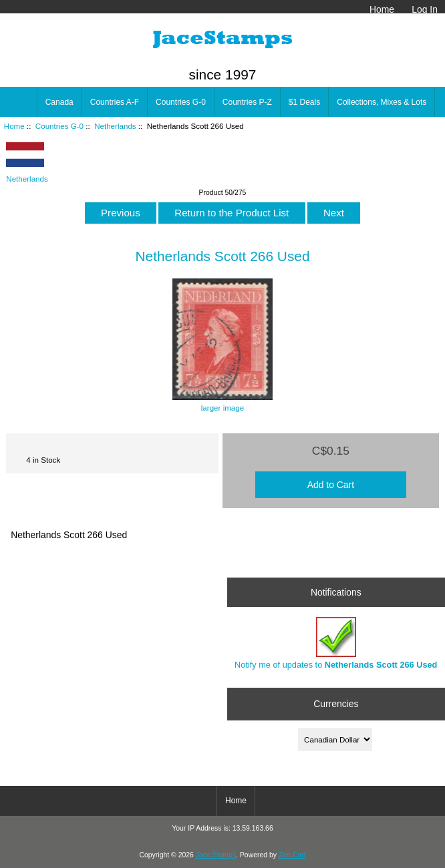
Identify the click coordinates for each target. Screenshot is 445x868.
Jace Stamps (216, 855)
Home (382, 9)
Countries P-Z (247, 102)
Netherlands (115, 126)
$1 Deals (304, 102)
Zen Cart (292, 855)
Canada (59, 102)
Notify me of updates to (336, 643)
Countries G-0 (59, 126)
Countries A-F (115, 102)
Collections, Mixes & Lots (382, 102)
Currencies (336, 704)
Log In (425, 9)
